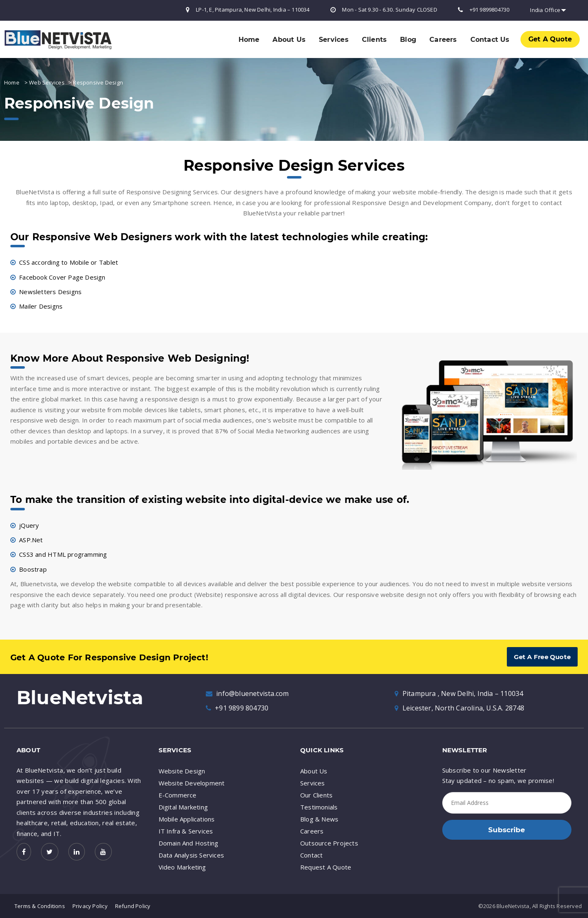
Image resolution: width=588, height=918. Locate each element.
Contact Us (490, 40)
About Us (289, 40)
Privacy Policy (90, 906)
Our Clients (316, 795)
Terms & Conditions (40, 906)
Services (334, 40)
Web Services (47, 82)
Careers (443, 40)
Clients (374, 40)
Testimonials (319, 807)
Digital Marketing (183, 807)
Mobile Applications (187, 819)
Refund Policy (133, 906)
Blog (408, 40)
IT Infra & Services (186, 831)
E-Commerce (178, 795)
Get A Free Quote (542, 657)
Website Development (192, 783)
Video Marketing (182, 867)
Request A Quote (326, 867)
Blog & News (319, 819)
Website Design (182, 771)
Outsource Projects (329, 843)
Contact (311, 855)
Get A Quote (550, 39)
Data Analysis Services (192, 855)
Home (249, 40)
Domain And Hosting (189, 843)
